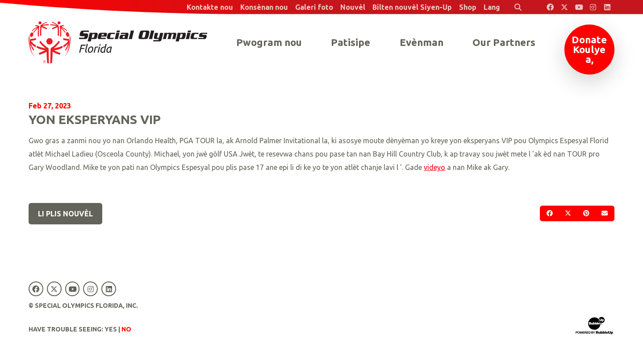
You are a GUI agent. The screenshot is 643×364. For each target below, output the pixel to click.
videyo (434, 167)
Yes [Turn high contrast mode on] (111, 329)
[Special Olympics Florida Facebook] (550, 7)
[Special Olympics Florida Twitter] (564, 7)
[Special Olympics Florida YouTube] (579, 7)
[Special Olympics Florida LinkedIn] (607, 7)
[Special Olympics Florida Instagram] (593, 7)
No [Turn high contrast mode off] (126, 329)
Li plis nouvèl (65, 214)
